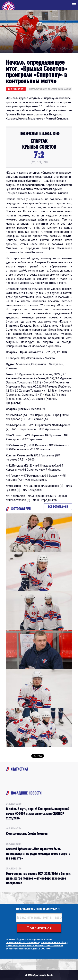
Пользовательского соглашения (22, 943)
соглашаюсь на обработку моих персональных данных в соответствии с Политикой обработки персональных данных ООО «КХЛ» (37, 946)
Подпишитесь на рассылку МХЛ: (38, 909)
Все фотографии (58, 507)
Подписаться (39, 928)
